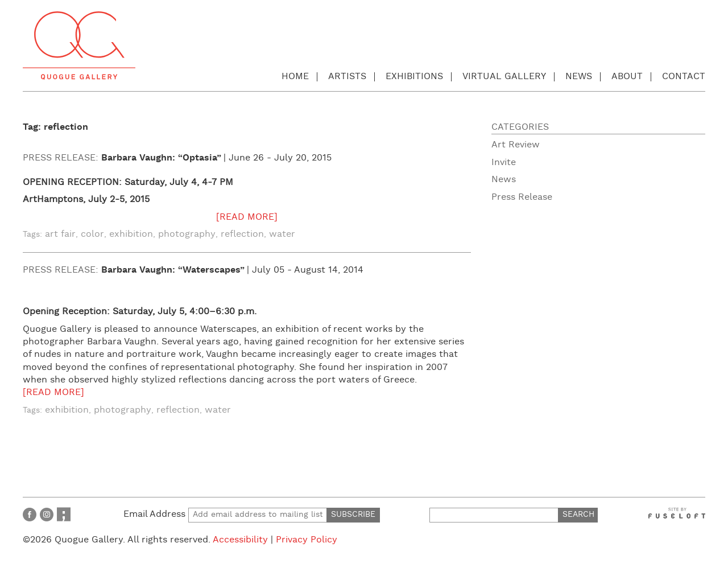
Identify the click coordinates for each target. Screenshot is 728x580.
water (282, 234)
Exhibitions (414, 77)
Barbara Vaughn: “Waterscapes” (173, 270)
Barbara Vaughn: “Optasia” (161, 158)
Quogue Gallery (79, 46)
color (92, 234)
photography (187, 234)
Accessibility (240, 540)
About (627, 77)
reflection (242, 234)
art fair (60, 234)
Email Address (225, 514)
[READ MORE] (247, 217)
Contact (684, 77)
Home (295, 77)
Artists (347, 77)
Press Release (522, 197)
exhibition (131, 234)
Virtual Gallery (504, 77)
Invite (504, 163)
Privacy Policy (307, 540)
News (579, 77)
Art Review (516, 145)
